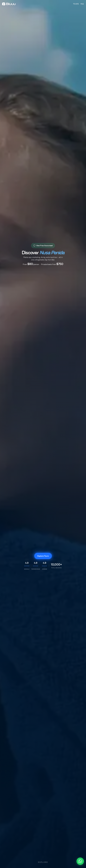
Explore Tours (43, 556)
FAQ (82, 4)
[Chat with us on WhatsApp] (80, 861)
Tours (76, 4)
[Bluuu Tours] (9, 4)
